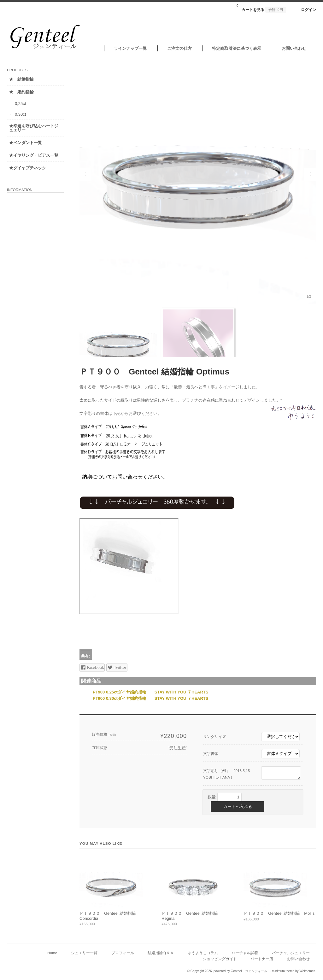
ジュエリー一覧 (84, 953)
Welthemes (307, 971)
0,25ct (20, 104)
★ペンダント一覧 (26, 143)
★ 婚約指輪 (21, 92)
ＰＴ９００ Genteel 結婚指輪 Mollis (279, 913)
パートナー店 (262, 959)
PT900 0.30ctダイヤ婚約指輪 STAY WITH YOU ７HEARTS (150, 698)
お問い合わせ (294, 48)
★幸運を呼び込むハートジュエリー (34, 128)
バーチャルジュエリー (291, 953)
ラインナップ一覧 (130, 48)
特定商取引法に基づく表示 (237, 48)
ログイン (308, 10)
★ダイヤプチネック (28, 168)
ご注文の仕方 (179, 48)
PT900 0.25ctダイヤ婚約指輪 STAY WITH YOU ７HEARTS (150, 692)
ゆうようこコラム (203, 953)
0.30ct (20, 114)
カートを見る (261, 8)
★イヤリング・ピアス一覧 (34, 155)
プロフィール (123, 953)
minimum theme (283, 971)
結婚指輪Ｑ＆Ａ (161, 953)
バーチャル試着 (245, 953)
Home (52, 953)
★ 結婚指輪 (21, 79)
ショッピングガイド (220, 959)
